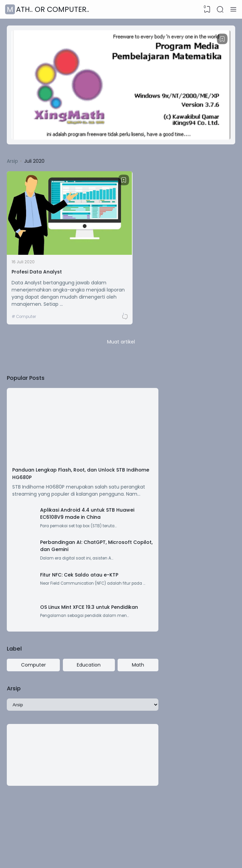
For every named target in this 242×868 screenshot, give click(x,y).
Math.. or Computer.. (48, 9)
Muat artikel (121, 311)
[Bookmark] (222, 39)
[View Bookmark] (206, 10)
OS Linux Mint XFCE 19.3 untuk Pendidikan (70, 591)
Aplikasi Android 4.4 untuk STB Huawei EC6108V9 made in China (75, 476)
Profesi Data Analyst (39, 239)
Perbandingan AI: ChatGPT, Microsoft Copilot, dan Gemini (76, 516)
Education (69, 653)
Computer (28, 285)
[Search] (220, 10)
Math (104, 653)
